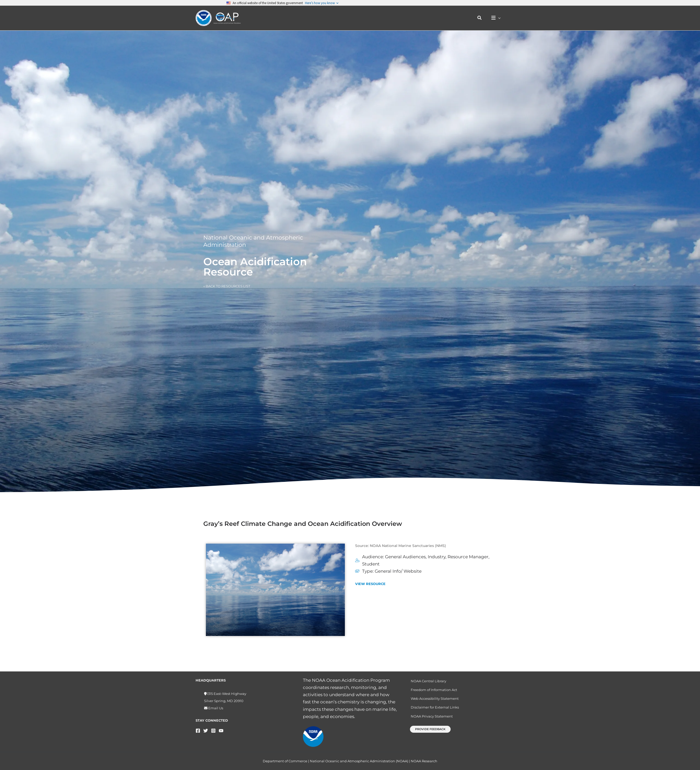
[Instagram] (213, 728)
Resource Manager (468, 557)
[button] (480, 18)
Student (371, 564)
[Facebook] (198, 728)
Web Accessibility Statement (435, 696)
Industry (437, 557)
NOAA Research (424, 761)
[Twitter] (206, 728)
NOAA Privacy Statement (432, 714)
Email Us (215, 706)
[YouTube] (221, 728)
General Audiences (405, 557)
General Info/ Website (398, 571)
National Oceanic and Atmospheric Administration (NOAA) (359, 761)
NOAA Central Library (428, 679)
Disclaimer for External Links (435, 705)
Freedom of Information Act (434, 688)
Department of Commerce (285, 761)
